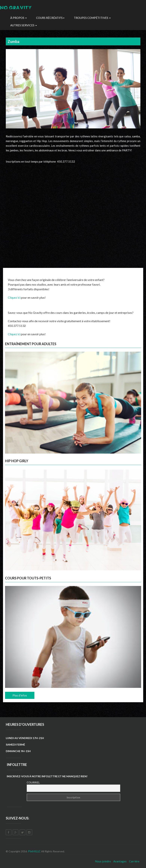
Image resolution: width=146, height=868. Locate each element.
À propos (19, 18)
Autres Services (24, 25)
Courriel (33, 782)
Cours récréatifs (50, 18)
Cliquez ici (14, 298)
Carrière (134, 861)
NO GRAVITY (16, 8)
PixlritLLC (34, 851)
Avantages (120, 861)
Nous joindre (103, 861)
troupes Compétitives (92, 18)
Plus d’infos (20, 695)
